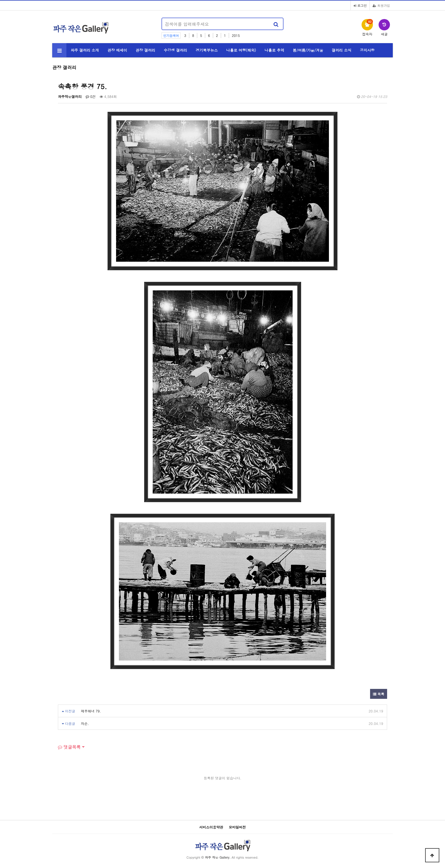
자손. (85, 723)
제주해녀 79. (91, 711)
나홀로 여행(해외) (241, 50)
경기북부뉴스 (207, 50)
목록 (379, 694)
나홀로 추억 (274, 50)
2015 (236, 35)
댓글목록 (69, 747)
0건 (91, 96)
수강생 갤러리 (175, 50)
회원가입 (381, 5)
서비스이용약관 (211, 827)
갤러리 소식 (342, 50)
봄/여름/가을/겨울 (308, 50)
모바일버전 (237, 827)
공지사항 (367, 50)
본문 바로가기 (0, 0)
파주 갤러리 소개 (85, 50)
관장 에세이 (117, 50)
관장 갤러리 (145, 50)
